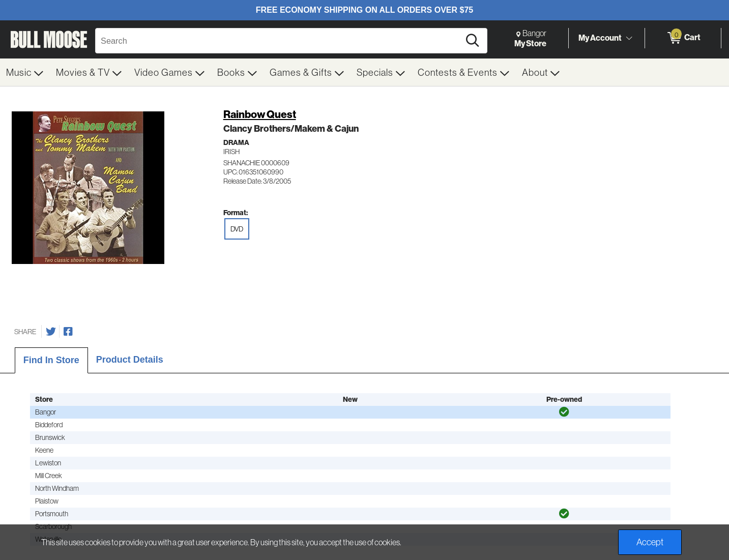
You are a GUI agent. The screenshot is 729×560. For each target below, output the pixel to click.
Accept (650, 542)
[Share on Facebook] (68, 332)
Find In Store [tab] (51, 360)
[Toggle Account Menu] (629, 38)
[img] (564, 412)
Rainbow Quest (260, 114)
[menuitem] (25, 72)
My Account (600, 38)
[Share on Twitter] (51, 332)
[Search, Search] (279, 41)
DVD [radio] (237, 229)
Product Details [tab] (130, 360)
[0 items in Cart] (683, 38)
